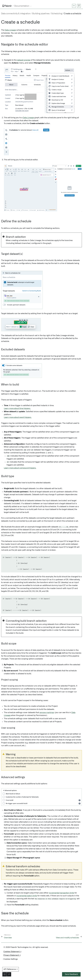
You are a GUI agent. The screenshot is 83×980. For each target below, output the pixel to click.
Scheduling (57, 14)
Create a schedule (73, 14)
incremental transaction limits (61, 893)
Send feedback (71, 974)
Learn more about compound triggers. (20, 468)
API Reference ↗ (11, 969)
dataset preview (24, 60)
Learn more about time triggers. (17, 408)
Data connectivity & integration (16, 14)
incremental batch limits (27, 896)
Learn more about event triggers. (18, 417)
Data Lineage (10, 30)
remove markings (47, 713)
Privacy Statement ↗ (12, 955)
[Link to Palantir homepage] (7, 6)
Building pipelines (41, 14)
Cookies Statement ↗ (12, 952)
